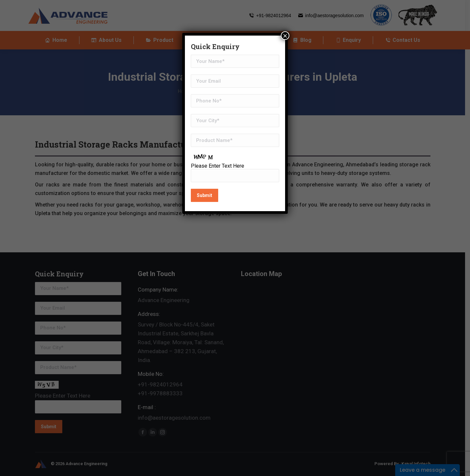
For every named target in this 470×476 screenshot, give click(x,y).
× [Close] (285, 36)
